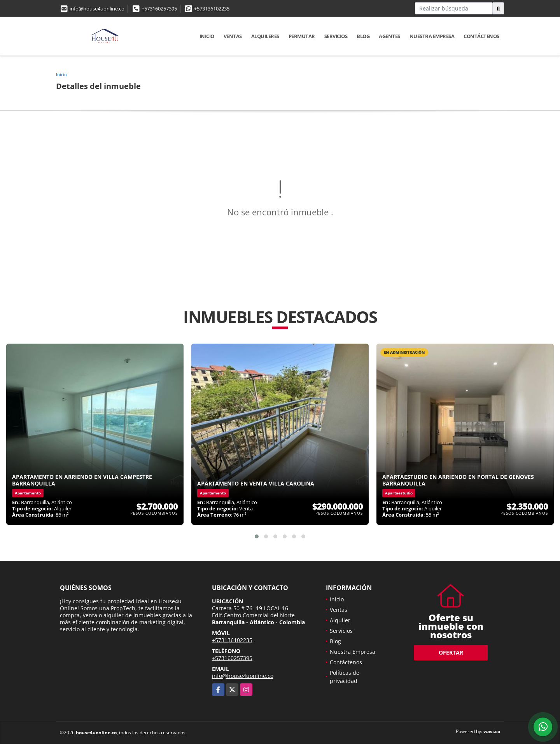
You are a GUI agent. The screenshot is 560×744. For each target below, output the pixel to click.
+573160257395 (159, 9)
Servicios (336, 36)
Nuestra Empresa (432, 36)
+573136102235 (212, 9)
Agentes (389, 36)
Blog (363, 36)
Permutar (302, 36)
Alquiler (340, 620)
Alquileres (265, 36)
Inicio (207, 36)
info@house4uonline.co (97, 9)
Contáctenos (481, 36)
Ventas (233, 36)
